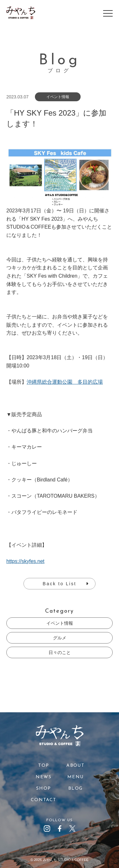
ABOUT (75, 766)
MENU (76, 777)
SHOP (44, 789)
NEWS (43, 777)
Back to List (60, 584)
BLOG (76, 789)
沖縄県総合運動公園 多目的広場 (65, 382)
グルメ (60, 638)
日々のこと (60, 652)
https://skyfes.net (25, 561)
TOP (43, 766)
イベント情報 (60, 623)
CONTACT (44, 800)
